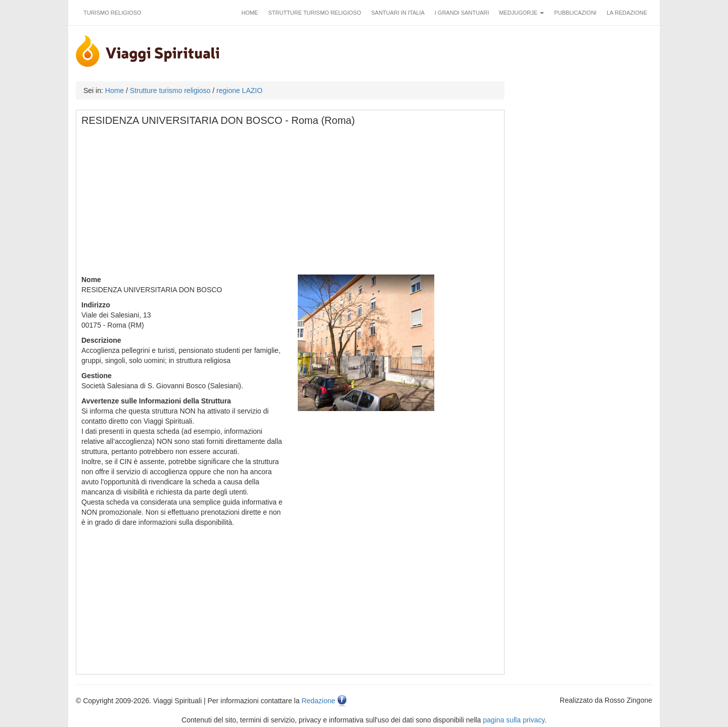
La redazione (627, 13)
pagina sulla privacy (514, 720)
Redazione (318, 701)
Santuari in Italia (398, 13)
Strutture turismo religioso (314, 13)
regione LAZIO (239, 90)
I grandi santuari (462, 13)
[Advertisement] (291, 204)
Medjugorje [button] (521, 13)
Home (249, 13)
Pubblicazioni (575, 13)
